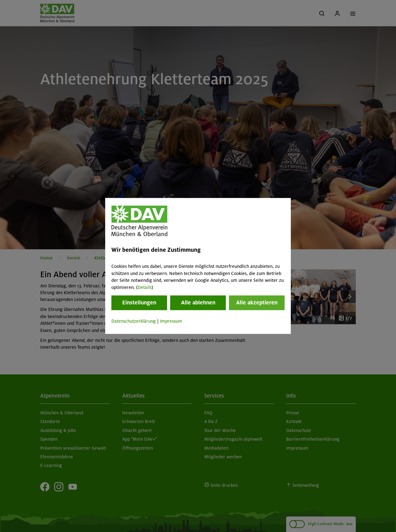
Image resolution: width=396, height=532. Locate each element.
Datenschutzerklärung (133, 321)
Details (145, 287)
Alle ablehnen (198, 303)
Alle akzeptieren (257, 303)
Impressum (171, 321)
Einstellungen (139, 303)
